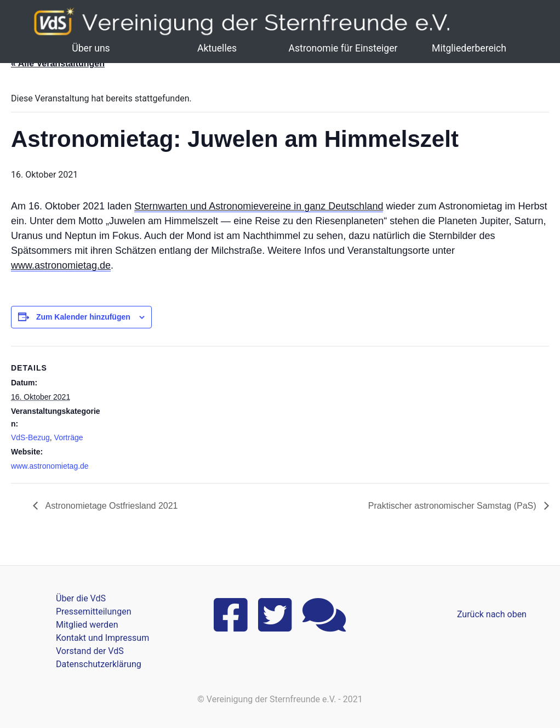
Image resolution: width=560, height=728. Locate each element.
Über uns (91, 48)
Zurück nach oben (492, 614)
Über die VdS (81, 598)
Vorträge (69, 437)
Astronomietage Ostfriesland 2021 (110, 506)
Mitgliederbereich (469, 48)
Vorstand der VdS (90, 651)
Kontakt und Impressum (102, 638)
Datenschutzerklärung (99, 664)
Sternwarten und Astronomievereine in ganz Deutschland (259, 206)
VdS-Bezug (30, 437)
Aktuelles (217, 48)
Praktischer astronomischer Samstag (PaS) (453, 506)
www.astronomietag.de (61, 265)
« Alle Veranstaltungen (58, 63)
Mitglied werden (87, 625)
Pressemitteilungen (93, 612)
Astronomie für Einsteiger (343, 48)
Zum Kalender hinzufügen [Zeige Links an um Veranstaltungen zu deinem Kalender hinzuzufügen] (83, 317)
